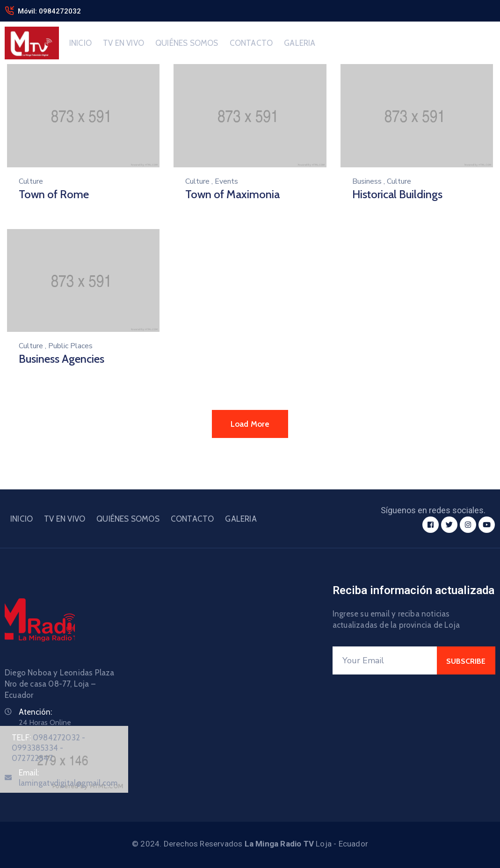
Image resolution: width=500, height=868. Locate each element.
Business (367, 181)
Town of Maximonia (232, 194)
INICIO (80, 43)
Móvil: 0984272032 (49, 11)
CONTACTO (251, 43)
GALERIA (300, 43)
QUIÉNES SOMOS (187, 43)
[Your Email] (385, 660)
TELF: (48, 748)
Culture (31, 181)
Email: (68, 778)
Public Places (70, 346)
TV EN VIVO (123, 43)
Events (226, 181)
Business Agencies (62, 359)
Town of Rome (54, 194)
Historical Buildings (397, 194)
